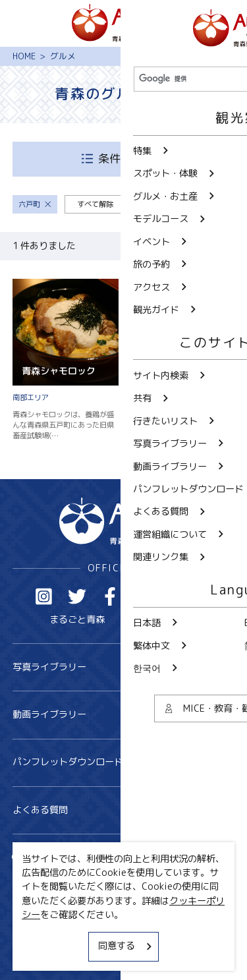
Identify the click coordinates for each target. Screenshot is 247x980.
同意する (126, 946)
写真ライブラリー (124, 667)
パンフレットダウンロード (124, 762)
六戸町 (35, 204)
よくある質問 (124, 810)
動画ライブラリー (124, 715)
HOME (24, 56)
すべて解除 (95, 204)
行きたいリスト (54, 878)
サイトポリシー (45, 932)
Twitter (77, 597)
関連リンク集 (40, 954)
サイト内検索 (50, 858)
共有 (147, 858)
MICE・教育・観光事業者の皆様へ (83, 909)
